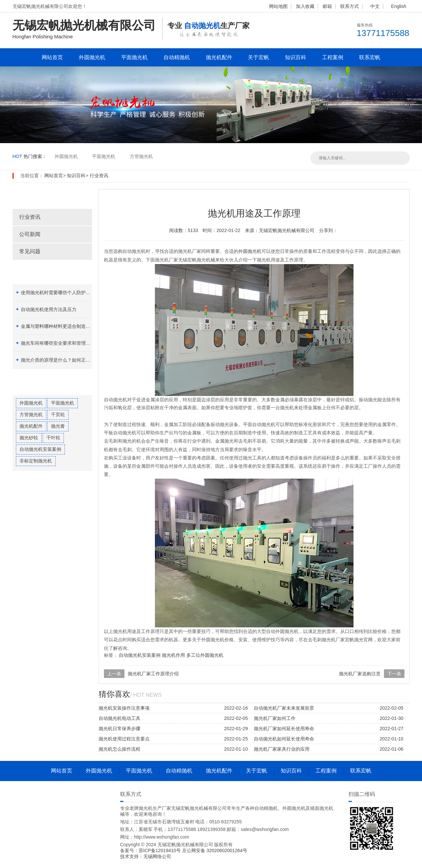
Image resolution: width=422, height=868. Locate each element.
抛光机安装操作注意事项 (124, 708)
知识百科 (296, 57)
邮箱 (327, 6)
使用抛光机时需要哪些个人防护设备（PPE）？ (70, 293)
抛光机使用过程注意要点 (124, 739)
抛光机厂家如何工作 (275, 718)
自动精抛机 (177, 57)
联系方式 (350, 6)
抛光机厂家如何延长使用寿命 (284, 729)
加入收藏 (305, 6)
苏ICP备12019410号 (161, 850)
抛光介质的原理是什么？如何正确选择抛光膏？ (70, 360)
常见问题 (30, 251)
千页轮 (58, 414)
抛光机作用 (173, 655)
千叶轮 (53, 438)
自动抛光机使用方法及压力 (49, 309)
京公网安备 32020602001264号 (215, 850)
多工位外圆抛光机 (205, 655)
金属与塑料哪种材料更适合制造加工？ (60, 326)
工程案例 (333, 57)
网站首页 (52, 57)
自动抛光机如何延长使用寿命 (284, 739)
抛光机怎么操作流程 (119, 749)
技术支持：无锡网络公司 (146, 856)
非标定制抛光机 (36, 461)
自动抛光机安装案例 (40, 449)
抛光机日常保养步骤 (119, 729)
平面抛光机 (134, 57)
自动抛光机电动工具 (119, 718)
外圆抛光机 (92, 57)
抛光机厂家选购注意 (360, 674)
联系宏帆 (370, 57)
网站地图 (278, 6)
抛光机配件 (219, 57)
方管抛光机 (141, 156)
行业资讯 (99, 176)
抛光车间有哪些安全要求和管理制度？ (60, 343)
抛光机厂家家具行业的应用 (282, 749)
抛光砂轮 (29, 438)
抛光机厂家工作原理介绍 (153, 674)
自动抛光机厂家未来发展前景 (284, 708)
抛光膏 (58, 426)
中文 (375, 6)
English (399, 6)
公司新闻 (30, 234)
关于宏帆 (258, 57)
